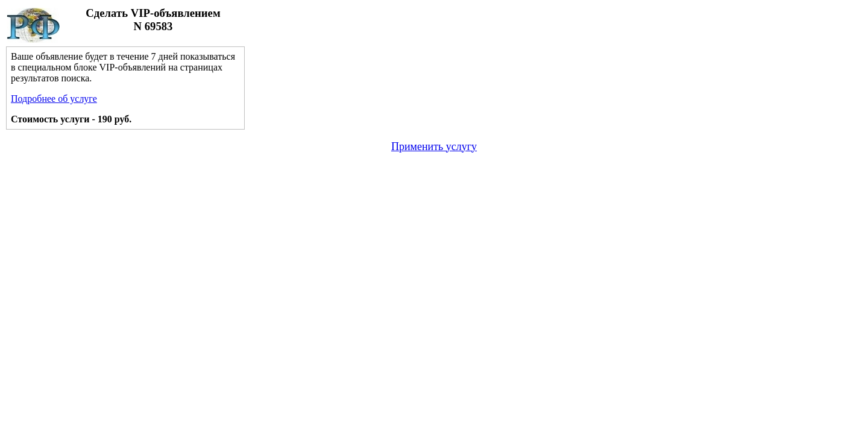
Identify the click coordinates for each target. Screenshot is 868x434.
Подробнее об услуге (54, 99)
